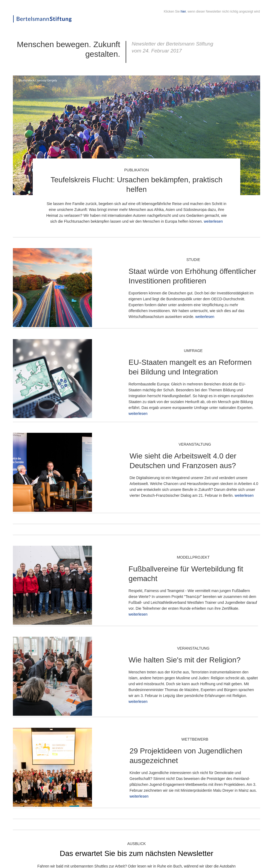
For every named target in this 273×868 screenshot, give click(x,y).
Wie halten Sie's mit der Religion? (185, 660)
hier (183, 12)
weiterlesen (213, 221)
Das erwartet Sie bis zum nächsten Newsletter (137, 853)
